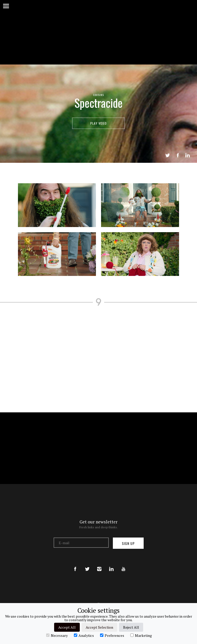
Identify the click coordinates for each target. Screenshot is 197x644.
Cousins (98, 95)
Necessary (57, 635)
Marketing (141, 635)
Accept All (67, 627)
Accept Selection (99, 627)
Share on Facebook (178, 155)
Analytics (84, 635)
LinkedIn (188, 155)
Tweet (168, 155)
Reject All (131, 627)
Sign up (128, 543)
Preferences (112, 635)
